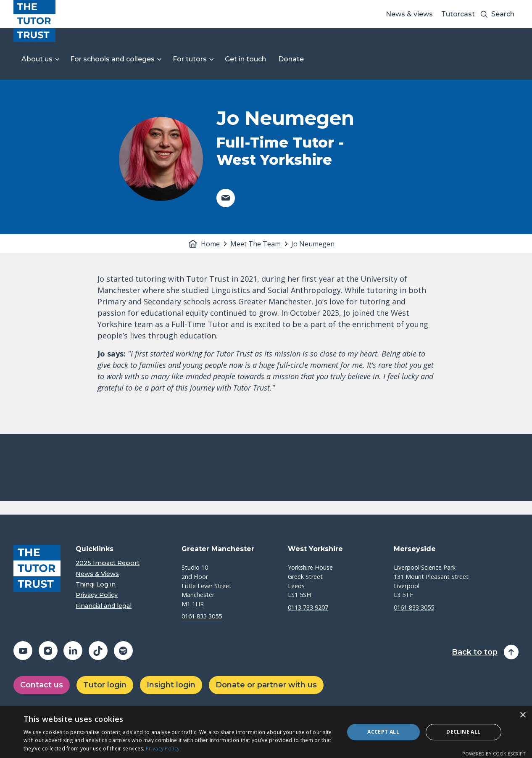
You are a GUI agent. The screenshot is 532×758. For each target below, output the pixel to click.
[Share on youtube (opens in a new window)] (23, 651)
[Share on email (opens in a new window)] (226, 198)
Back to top (475, 652)
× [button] (523, 715)
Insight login (171, 685)
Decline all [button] (463, 732)
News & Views (97, 574)
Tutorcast (458, 14)
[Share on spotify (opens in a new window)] (123, 651)
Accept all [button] (383, 732)
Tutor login (105, 685)
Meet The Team (255, 244)
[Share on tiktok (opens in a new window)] (98, 651)
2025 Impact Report (108, 563)
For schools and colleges (112, 59)
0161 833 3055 (202, 616)
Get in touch (245, 59)
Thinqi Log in (96, 585)
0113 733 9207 (308, 607)
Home (210, 244)
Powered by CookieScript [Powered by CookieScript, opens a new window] (494, 754)
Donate (291, 59)
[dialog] (266, 732)
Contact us (42, 685)
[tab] (215, 244)
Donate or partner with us (266, 685)
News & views (409, 14)
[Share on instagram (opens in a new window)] (48, 651)
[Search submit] (484, 14)
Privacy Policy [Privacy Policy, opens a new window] (163, 749)
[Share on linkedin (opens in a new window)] (73, 651)
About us (37, 59)
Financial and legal (104, 606)
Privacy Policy (97, 595)
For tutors (190, 59)
